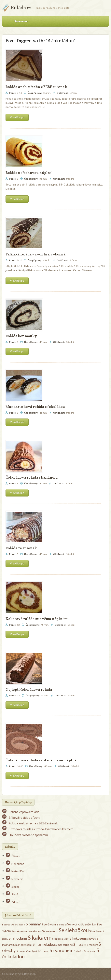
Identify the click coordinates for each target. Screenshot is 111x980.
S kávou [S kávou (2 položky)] (91, 939)
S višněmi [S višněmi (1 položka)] (79, 951)
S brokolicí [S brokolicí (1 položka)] (62, 925)
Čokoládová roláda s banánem (32, 477)
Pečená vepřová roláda (24, 812)
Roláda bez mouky (21, 336)
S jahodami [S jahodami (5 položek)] (18, 938)
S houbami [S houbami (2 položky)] (96, 931)
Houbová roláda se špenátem (28, 835)
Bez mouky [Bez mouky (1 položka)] (7, 925)
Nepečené (18, 864)
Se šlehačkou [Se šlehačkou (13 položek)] (74, 930)
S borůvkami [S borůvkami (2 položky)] (49, 924)
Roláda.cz (21, 8)
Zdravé (16, 902)
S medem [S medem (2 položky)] (92, 945)
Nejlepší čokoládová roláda (29, 689)
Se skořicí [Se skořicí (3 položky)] (74, 924)
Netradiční (18, 871)
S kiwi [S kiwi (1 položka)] (66, 939)
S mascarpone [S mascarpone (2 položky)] (64, 945)
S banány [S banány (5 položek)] (33, 924)
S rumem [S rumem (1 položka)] (45, 951)
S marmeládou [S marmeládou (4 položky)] (44, 944)
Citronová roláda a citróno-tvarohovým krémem (41, 829)
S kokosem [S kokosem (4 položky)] (78, 938)
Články (16, 856)
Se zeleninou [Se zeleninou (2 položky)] (50, 931)
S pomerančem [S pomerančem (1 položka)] (24, 951)
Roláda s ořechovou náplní (28, 173)
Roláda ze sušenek (21, 548)
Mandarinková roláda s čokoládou (35, 407)
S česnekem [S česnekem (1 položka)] (90, 951)
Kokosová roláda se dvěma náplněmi (37, 619)
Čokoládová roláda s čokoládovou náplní (41, 760)
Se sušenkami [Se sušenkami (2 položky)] (90, 924)
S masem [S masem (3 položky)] (80, 944)
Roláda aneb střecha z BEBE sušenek (36, 87)
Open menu (21, 21)
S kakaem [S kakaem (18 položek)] (40, 937)
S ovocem (17, 879)
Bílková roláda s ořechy (24, 817)
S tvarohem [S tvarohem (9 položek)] (62, 950)
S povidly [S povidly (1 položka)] (36, 951)
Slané (15, 894)
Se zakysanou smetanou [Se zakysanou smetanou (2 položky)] (27, 931)
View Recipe (17, 117)
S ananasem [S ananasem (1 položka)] (19, 925)
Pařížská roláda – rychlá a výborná (35, 254)
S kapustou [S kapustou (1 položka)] (58, 939)
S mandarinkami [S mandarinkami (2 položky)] (23, 945)
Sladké (15, 887)
